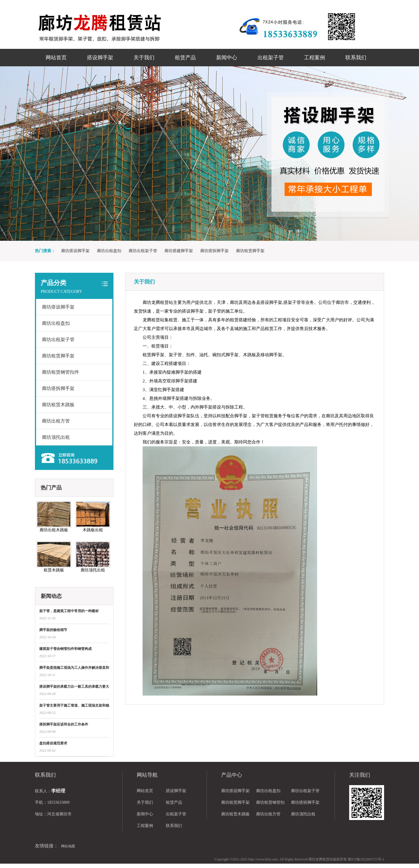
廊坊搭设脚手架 (75, 251)
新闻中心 (227, 58)
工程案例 (315, 58)
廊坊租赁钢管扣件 (61, 372)
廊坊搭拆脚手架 (214, 251)
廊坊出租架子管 (143, 251)
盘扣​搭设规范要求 (53, 743)
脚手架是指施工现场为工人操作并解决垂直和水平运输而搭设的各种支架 (74, 668)
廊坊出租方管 (56, 421)
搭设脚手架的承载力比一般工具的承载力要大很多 (74, 687)
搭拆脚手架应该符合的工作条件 (64, 724)
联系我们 (356, 58)
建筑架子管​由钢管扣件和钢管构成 (65, 649)
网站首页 (56, 58)
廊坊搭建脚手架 (179, 251)
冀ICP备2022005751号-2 (366, 859)
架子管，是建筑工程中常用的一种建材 (69, 611)
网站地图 (68, 846)
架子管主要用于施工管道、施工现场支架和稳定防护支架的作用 (74, 706)
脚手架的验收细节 (53, 630)
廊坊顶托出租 (56, 437)
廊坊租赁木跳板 (58, 405)
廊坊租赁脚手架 (250, 251)
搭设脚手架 (100, 58)
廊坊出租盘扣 (109, 251)
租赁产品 (185, 58)
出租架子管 (271, 58)
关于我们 (144, 58)
